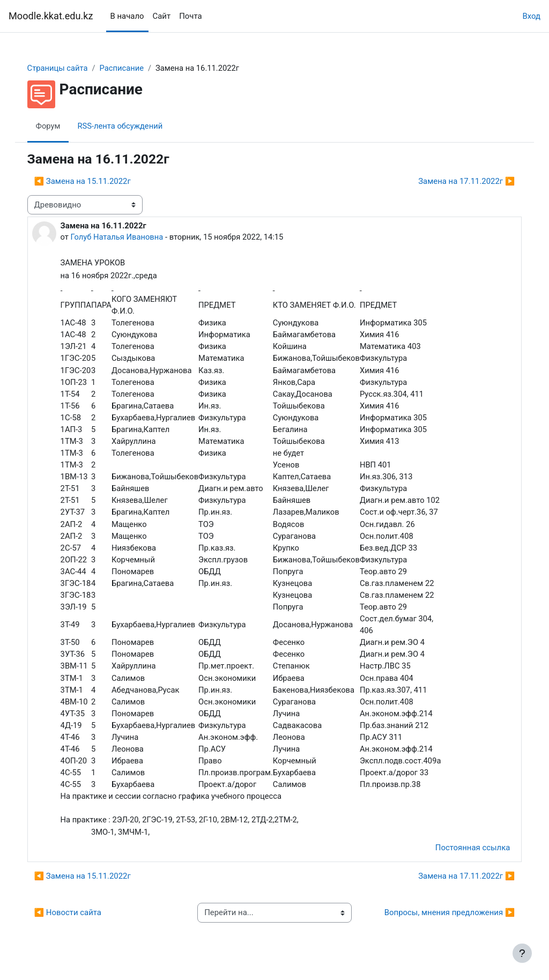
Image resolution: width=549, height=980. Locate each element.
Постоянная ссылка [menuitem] (462, 856)
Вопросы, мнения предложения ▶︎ (439, 921)
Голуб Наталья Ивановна (128, 237)
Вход (531, 16)
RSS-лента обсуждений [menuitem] (132, 126)
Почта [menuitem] (190, 16)
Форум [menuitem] (59, 126)
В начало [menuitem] (127, 16)
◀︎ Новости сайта (79, 921)
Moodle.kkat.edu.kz (51, 16)
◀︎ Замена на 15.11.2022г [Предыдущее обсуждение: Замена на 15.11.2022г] (93, 181)
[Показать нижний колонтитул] (522, 953)
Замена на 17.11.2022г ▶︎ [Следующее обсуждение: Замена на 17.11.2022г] (456, 181)
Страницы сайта (69, 68)
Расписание (134, 68)
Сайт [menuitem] (162, 16)
